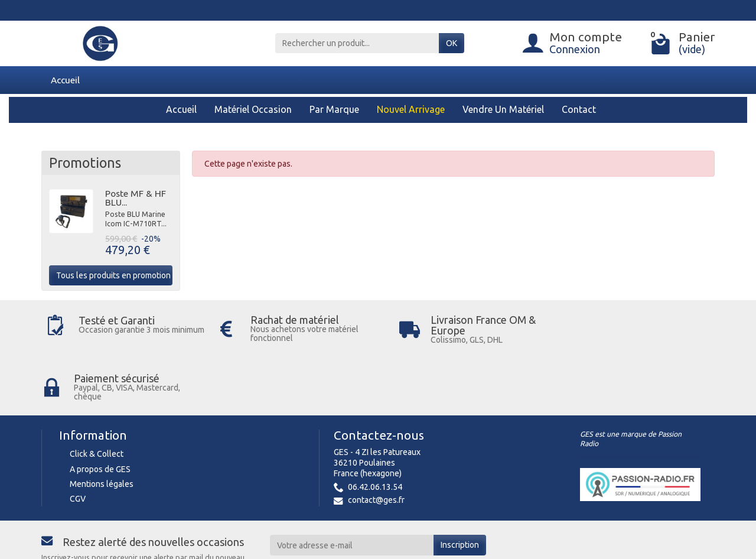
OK (452, 43)
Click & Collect (97, 398)
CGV (78, 443)
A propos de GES (100, 412)
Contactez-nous (379, 379)
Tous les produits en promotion (113, 275)
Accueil (65, 80)
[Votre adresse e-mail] (352, 489)
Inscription (460, 489)
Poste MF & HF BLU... (136, 198)
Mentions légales (102, 428)
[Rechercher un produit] (357, 43)
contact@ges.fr (376, 444)
